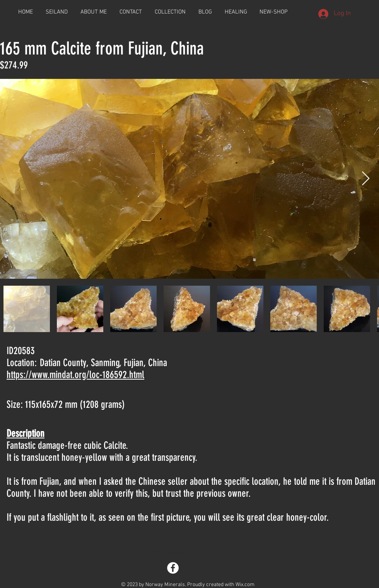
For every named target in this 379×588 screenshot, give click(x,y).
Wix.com (245, 585)
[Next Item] (366, 179)
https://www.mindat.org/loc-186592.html (75, 375)
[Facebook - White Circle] (173, 568)
